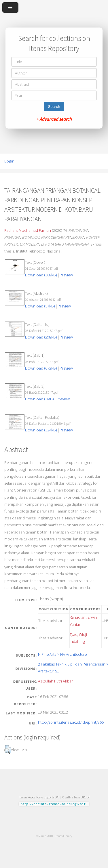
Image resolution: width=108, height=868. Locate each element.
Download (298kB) (41, 337)
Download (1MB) (39, 399)
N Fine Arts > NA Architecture (62, 654)
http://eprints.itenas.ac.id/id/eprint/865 (71, 722)
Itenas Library (64, 836)
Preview (66, 275)
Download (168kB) (41, 275)
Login (9, 161)
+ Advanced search (54, 119)
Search (54, 107)
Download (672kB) (41, 368)
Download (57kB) (40, 306)
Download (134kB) (41, 430)
